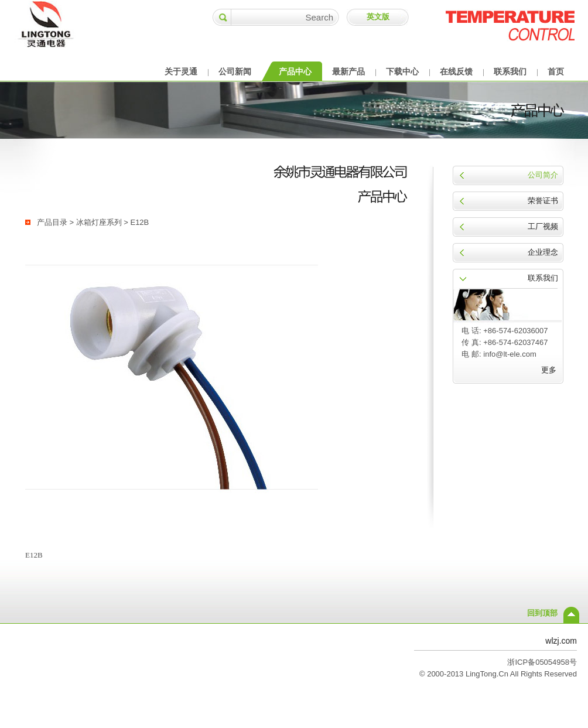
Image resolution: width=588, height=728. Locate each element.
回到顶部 (542, 613)
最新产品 (348, 71)
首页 (556, 71)
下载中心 (402, 71)
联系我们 (510, 71)
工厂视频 (543, 226)
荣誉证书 (543, 201)
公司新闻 (235, 71)
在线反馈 (456, 71)
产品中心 (295, 71)
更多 (549, 370)
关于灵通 (181, 71)
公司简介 (543, 175)
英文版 (378, 17)
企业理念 (543, 252)
